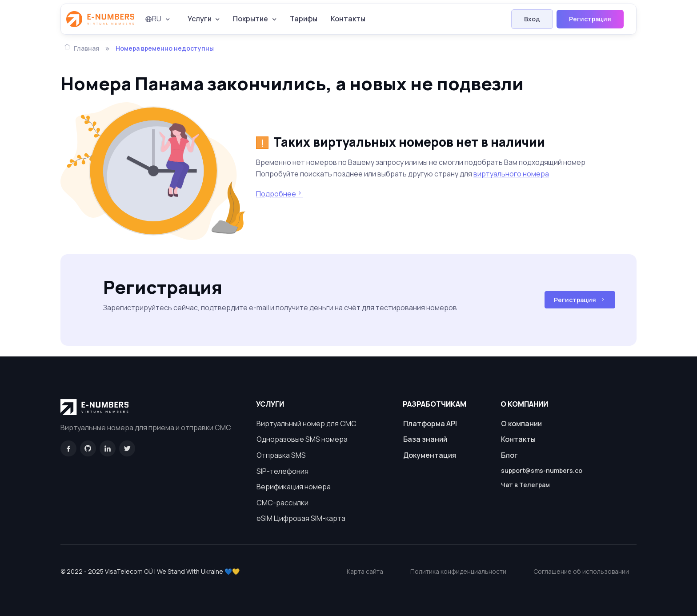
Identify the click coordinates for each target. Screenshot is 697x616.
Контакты (348, 19)
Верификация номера (294, 487)
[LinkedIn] (108, 448)
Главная (82, 48)
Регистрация (590, 19)
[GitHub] (88, 448)
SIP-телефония (282, 471)
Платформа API (430, 424)
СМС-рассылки (282, 503)
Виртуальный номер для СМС (306, 424)
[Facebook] (68, 448)
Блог (509, 455)
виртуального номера (511, 174)
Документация (430, 455)
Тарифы (304, 19)
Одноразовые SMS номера (302, 439)
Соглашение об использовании (581, 571)
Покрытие (250, 19)
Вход (532, 19)
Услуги (200, 19)
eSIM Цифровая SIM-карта (301, 518)
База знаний (425, 439)
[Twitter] (127, 448)
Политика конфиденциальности (458, 571)
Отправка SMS (281, 455)
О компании (521, 424)
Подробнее (280, 194)
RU (153, 19)
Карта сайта (365, 571)
